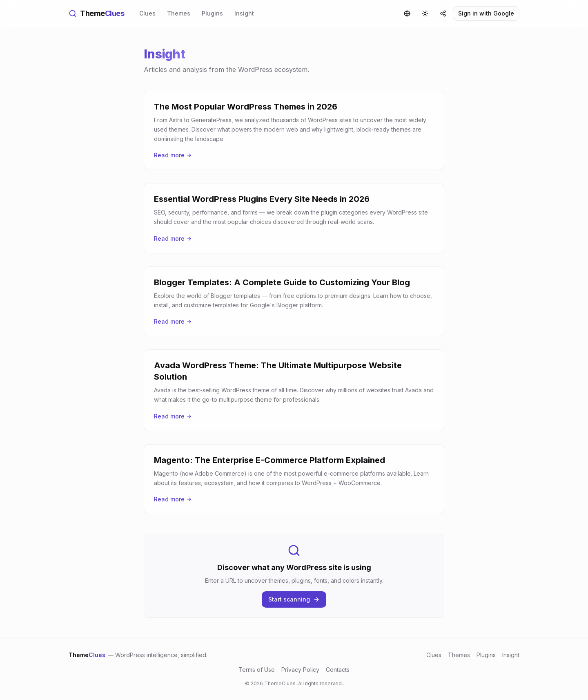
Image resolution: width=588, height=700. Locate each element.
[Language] (407, 13)
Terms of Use (257, 670)
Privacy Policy (300, 670)
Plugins (212, 13)
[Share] (443, 13)
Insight (244, 13)
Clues (147, 13)
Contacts (338, 670)
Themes (179, 13)
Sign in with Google (486, 13)
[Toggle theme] (425, 13)
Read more (173, 155)
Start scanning (294, 599)
